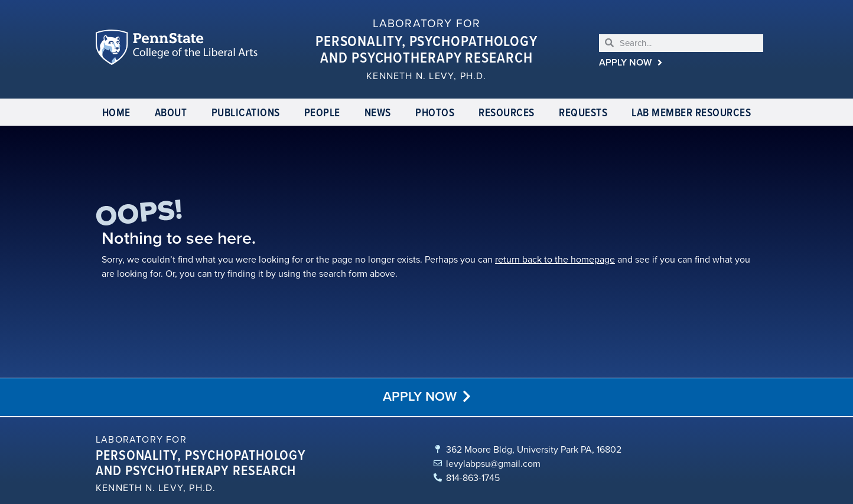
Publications (246, 112)
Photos (435, 112)
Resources (507, 112)
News (378, 112)
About (171, 112)
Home (116, 112)
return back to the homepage (544, 259)
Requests (583, 112)
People (322, 112)
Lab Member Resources (691, 112)
